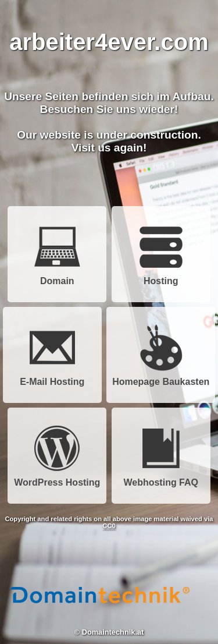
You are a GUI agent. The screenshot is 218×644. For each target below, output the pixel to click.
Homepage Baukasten (161, 378)
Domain (57, 277)
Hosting (161, 277)
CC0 (109, 526)
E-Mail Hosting (52, 378)
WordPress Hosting (57, 478)
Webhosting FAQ (161, 478)
